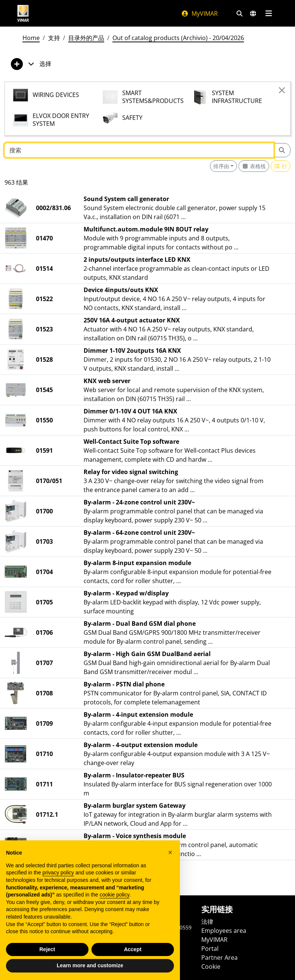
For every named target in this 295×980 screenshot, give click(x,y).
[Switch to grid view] (254, 166)
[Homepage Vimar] (23, 13)
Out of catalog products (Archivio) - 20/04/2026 (178, 38)
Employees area (224, 931)
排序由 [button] (221, 166)
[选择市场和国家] (253, 13)
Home (31, 38)
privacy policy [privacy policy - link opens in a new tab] (58, 873)
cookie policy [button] (115, 895)
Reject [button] (47, 950)
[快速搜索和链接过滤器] (240, 13)
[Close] (282, 90)
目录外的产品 (86, 38)
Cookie (211, 967)
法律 (207, 922)
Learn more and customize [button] (90, 966)
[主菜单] (269, 13)
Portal (210, 949)
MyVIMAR (199, 13)
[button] (170, 852)
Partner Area (219, 958)
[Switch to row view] (281, 166)
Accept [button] (133, 950)
